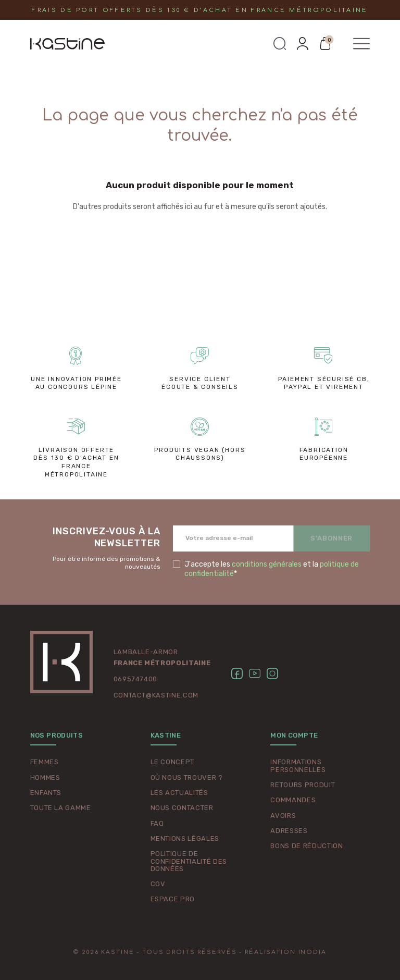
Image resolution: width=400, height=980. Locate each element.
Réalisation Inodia (286, 952)
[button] (280, 44)
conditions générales (267, 564)
